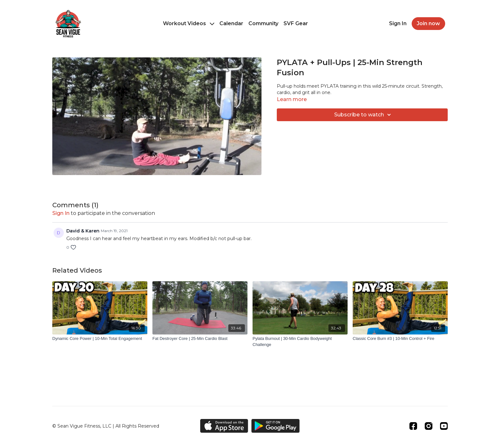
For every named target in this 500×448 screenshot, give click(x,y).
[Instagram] (429, 426)
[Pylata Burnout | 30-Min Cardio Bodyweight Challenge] (300, 342)
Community (263, 23)
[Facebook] (413, 426)
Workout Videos (189, 23)
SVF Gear (296, 23)
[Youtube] (444, 426)
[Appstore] (224, 426)
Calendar (231, 23)
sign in (61, 213)
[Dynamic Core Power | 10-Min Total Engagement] (100, 339)
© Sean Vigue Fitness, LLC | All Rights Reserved (106, 426)
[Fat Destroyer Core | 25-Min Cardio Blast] (200, 339)
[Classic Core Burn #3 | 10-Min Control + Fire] (400, 339)
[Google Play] (276, 426)
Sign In (398, 23)
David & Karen (83, 231)
